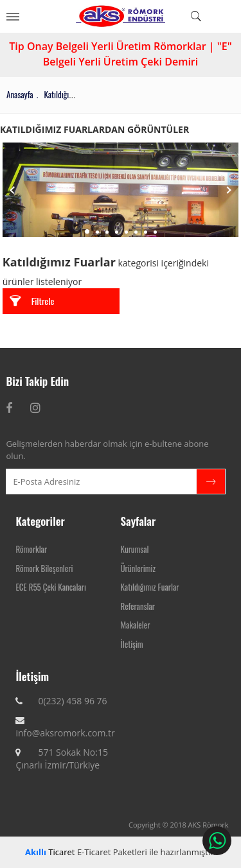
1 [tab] (87, 231)
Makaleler (136, 625)
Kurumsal (135, 549)
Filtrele (32, 301)
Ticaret (50, 852)
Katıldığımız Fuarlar (150, 587)
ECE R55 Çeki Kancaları (50, 587)
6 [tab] (136, 232)
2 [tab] (97, 232)
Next (229, 189)
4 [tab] (117, 232)
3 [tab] (107, 232)
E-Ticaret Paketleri (112, 852)
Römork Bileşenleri (44, 568)
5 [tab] (126, 232)
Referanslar (138, 606)
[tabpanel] (121, 190)
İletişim (132, 644)
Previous (12, 189)
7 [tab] (146, 232)
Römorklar (31, 549)
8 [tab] (155, 232)
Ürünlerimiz (138, 568)
